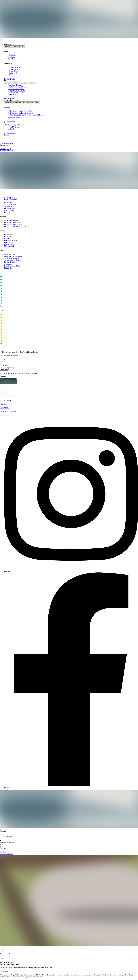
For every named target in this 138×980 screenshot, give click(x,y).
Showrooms (7, 107)
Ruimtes (6, 51)
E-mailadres (4, 365)
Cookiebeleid (4, 415)
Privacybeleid (35, 373)
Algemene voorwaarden (8, 411)
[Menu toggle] (1, 40)
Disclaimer (4, 404)
